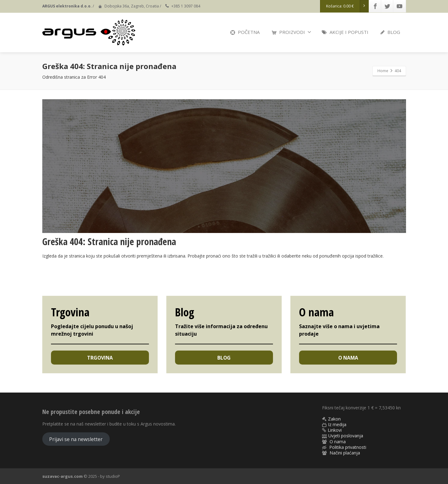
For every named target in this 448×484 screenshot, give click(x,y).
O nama (338, 442)
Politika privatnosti (348, 447)
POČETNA (245, 32)
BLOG (390, 32)
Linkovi (335, 430)
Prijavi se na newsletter (76, 439)
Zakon (334, 419)
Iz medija (337, 424)
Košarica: (348, 6)
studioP (113, 476)
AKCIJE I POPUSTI (345, 32)
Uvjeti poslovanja (346, 436)
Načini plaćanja (345, 453)
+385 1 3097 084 (186, 6)
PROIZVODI (291, 32)
